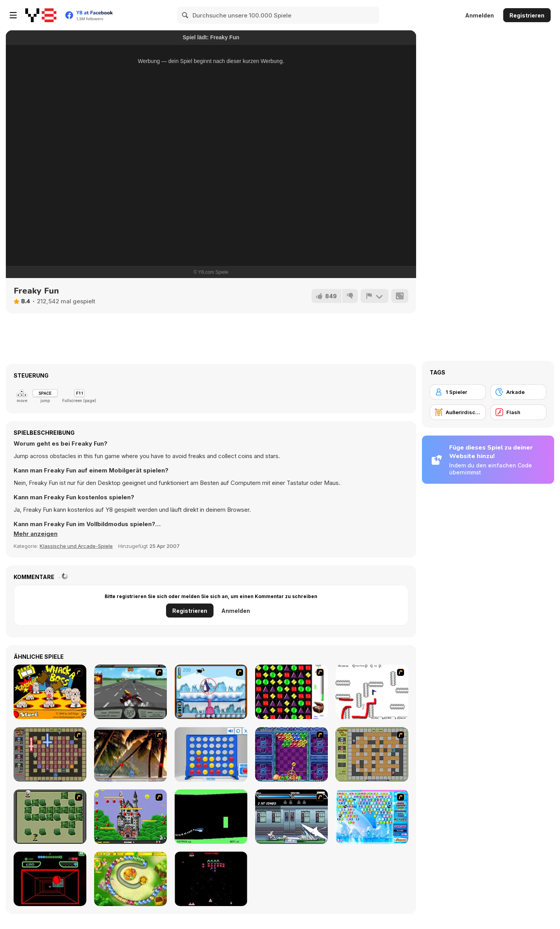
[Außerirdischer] (458, 412)
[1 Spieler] (458, 392)
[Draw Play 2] (372, 692)
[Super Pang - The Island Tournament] (130, 754)
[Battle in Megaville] (291, 817)
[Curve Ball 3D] (50, 879)
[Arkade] (518, 392)
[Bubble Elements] (372, 817)
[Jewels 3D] (291, 692)
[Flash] (518, 412)
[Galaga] (211, 879)
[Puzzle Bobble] (291, 754)
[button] (36, 534)
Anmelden (479, 15)
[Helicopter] (211, 817)
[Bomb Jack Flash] (130, 817)
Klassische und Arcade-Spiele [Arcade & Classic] (76, 546)
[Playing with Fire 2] (50, 754)
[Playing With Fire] (372, 754)
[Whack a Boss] (50, 692)
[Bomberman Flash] (50, 817)
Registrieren (527, 15)
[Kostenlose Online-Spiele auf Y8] (41, 15)
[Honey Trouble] (130, 879)
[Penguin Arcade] (211, 692)
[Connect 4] (211, 754)
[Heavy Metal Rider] (130, 692)
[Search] (185, 15)
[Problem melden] (374, 296)
